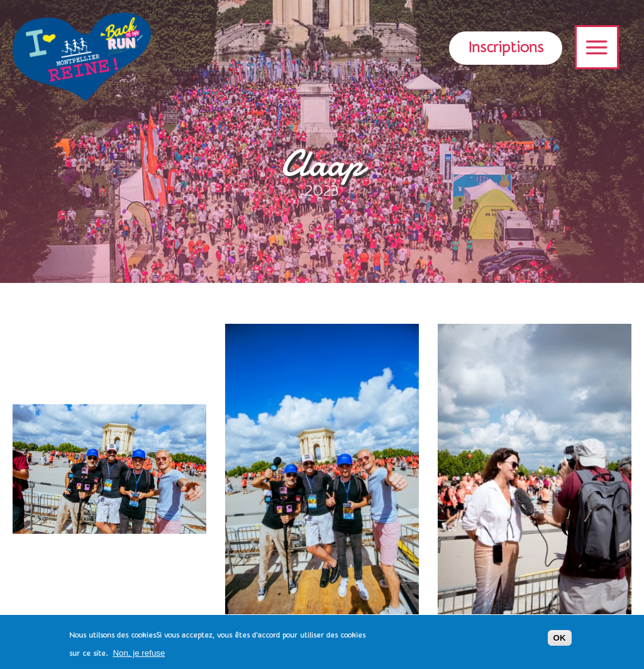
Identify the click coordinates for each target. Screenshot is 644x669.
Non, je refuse (139, 655)
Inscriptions (506, 47)
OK (560, 640)
